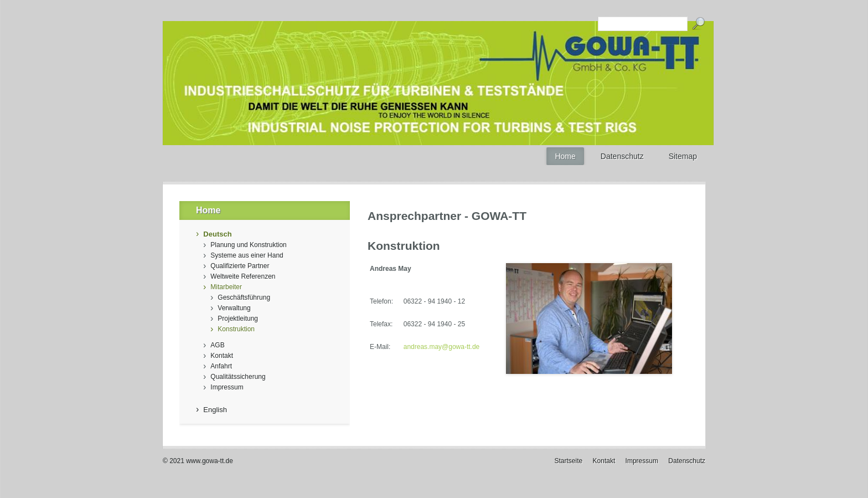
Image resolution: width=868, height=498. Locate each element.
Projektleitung (238, 319)
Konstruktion (236, 329)
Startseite (569, 461)
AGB (217, 345)
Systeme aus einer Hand (247, 255)
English (215, 410)
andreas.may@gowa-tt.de (442, 347)
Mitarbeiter (226, 287)
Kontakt (222, 356)
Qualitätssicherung (238, 377)
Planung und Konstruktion (248, 245)
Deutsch (217, 234)
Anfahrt (221, 366)
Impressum (227, 387)
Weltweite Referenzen (243, 276)
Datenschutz (687, 461)
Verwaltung (234, 308)
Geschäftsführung (244, 297)
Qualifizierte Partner (240, 266)
